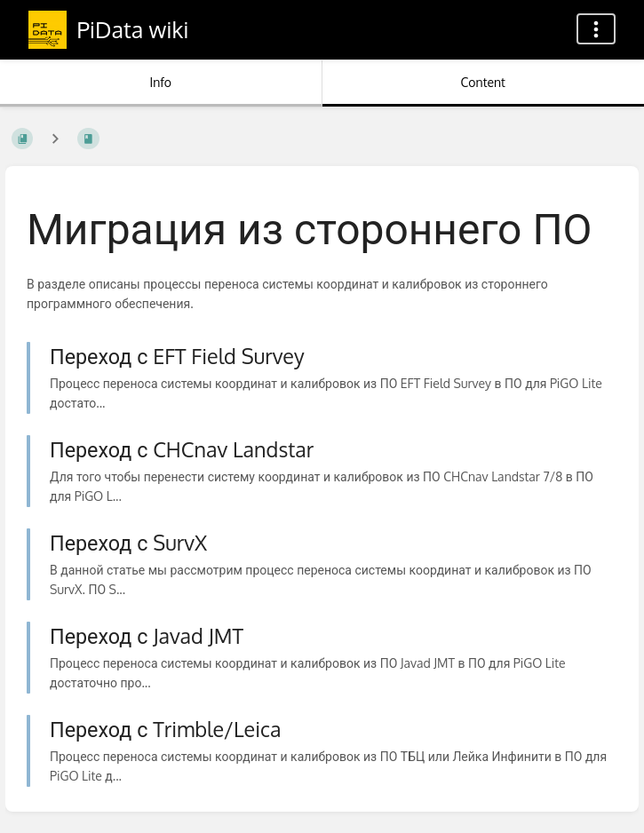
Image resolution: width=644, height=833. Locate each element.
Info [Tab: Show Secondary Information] (160, 82)
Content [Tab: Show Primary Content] (483, 82)
